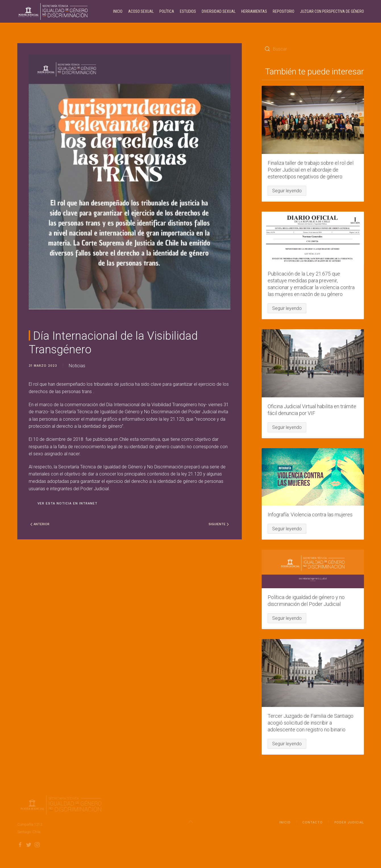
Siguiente (219, 524)
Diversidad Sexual (219, 11)
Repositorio (284, 11)
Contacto (313, 824)
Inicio (118, 11)
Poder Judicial (349, 824)
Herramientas (254, 11)
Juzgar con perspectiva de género (332, 11)
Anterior (40, 524)
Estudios (188, 11)
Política (167, 11)
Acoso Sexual (141, 11)
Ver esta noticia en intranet (67, 503)
